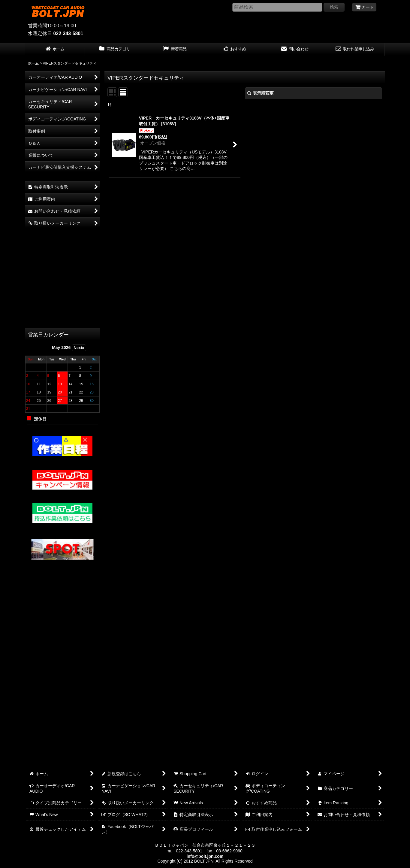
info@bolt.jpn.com (205, 856)
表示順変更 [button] (261, 93)
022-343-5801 (68, 33)
